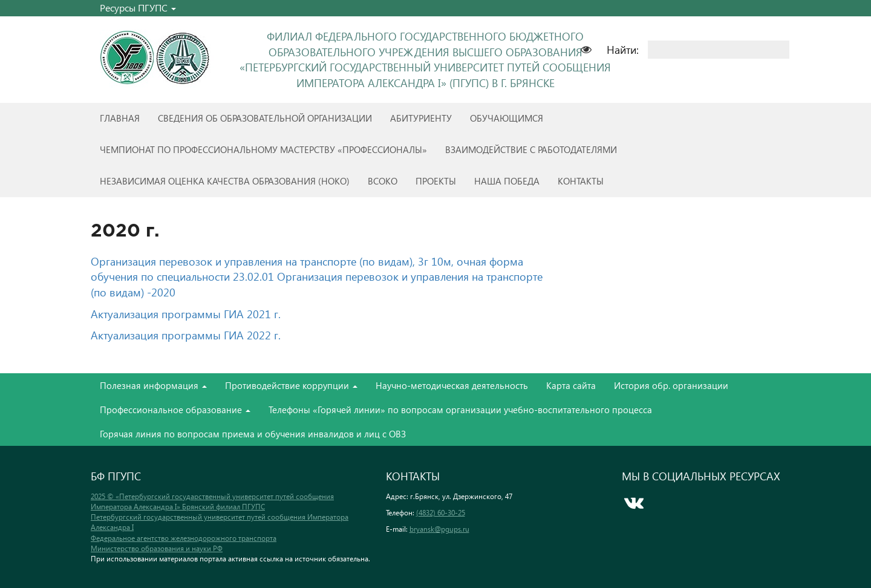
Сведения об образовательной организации (265, 118)
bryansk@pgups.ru (439, 529)
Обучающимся (507, 118)
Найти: (623, 49)
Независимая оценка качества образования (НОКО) (225, 181)
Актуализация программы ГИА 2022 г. (186, 335)
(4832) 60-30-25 (441, 513)
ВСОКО (383, 181)
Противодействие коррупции (291, 385)
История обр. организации (671, 385)
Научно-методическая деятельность (452, 385)
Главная (120, 118)
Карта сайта (571, 385)
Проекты (436, 181)
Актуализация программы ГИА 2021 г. (186, 314)
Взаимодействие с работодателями (531, 149)
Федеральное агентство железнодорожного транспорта (184, 538)
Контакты (581, 181)
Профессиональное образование (175, 410)
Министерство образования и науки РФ (157, 548)
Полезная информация (153, 385)
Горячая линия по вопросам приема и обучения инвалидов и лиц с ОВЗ (253, 434)
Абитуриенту (421, 118)
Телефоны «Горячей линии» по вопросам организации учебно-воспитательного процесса (460, 410)
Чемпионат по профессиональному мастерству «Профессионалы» (263, 149)
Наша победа (507, 181)
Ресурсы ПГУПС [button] (138, 8)
